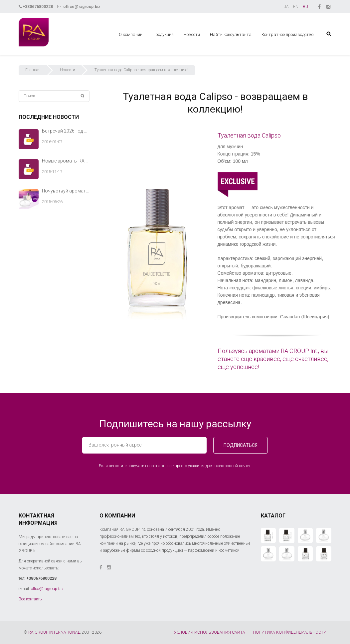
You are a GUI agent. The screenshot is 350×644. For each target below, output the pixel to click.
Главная (33, 70)
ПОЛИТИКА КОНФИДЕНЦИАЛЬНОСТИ (290, 632)
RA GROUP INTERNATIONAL (54, 632)
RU (305, 7)
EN (296, 7)
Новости (192, 34)
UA (286, 7)
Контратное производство (287, 34)
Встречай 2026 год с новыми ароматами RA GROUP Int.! (66, 131)
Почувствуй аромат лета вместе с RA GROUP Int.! (66, 191)
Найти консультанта (231, 34)
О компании (131, 34)
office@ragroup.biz (79, 7)
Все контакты (31, 599)
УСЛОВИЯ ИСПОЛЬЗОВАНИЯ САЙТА (210, 632)
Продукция (163, 34)
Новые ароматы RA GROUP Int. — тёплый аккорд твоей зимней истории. (66, 161)
